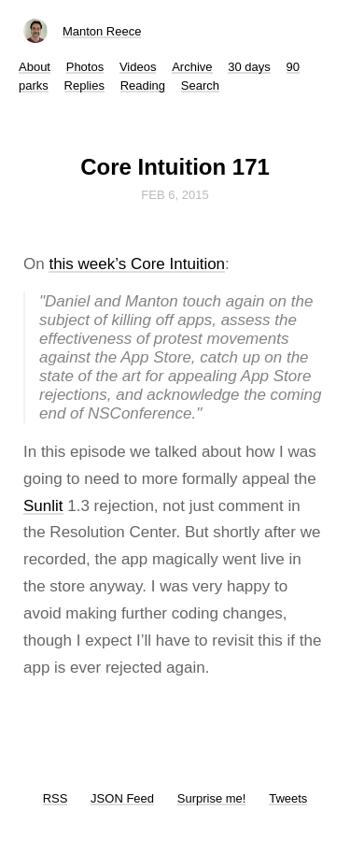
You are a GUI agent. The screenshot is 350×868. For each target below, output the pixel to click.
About (35, 67)
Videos (138, 67)
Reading (143, 85)
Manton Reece (102, 31)
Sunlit (43, 506)
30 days (249, 67)
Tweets (288, 798)
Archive (192, 67)
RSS (56, 798)
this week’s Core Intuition (137, 264)
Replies (84, 85)
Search (200, 85)
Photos (85, 67)
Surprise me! (212, 798)
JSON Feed (122, 798)
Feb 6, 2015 (175, 195)
